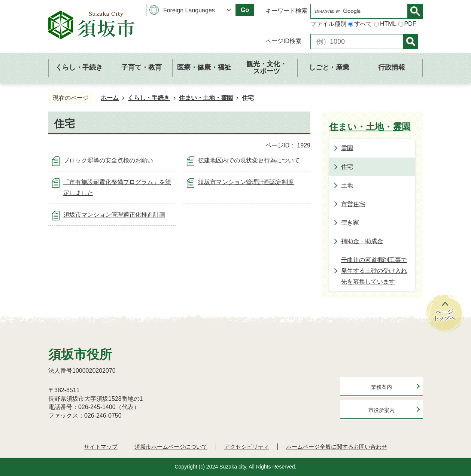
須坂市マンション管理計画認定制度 (246, 182)
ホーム (110, 98)
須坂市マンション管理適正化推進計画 (114, 215)
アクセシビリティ (247, 447)
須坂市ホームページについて (171, 447)
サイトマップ (101, 447)
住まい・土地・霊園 (206, 98)
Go (245, 10)
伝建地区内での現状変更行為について (249, 160)
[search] (361, 11)
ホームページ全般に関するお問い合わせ (337, 447)
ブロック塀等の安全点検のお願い (108, 160)
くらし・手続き (149, 98)
